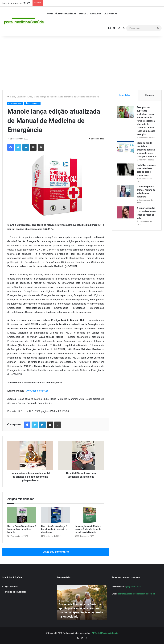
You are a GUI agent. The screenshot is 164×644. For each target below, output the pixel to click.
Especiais (96, 14)
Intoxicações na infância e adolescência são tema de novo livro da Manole (88, 529)
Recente (150, 95)
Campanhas (111, 14)
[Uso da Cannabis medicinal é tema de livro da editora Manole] (22, 515)
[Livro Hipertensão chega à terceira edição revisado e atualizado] (56, 515)
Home (50, 14)
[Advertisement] (82, 63)
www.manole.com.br (37, 391)
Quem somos (11, 587)
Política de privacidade (16, 592)
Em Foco (83, 14)
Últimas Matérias (66, 14)
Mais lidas (125, 95)
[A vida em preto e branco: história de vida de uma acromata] (126, 191)
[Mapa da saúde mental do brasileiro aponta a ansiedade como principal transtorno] (126, 147)
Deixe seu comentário (56, 552)
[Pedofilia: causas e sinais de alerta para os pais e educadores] (126, 169)
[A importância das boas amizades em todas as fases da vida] (126, 212)
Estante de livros (24, 97)
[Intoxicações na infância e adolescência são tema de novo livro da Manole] (89, 515)
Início (11, 97)
